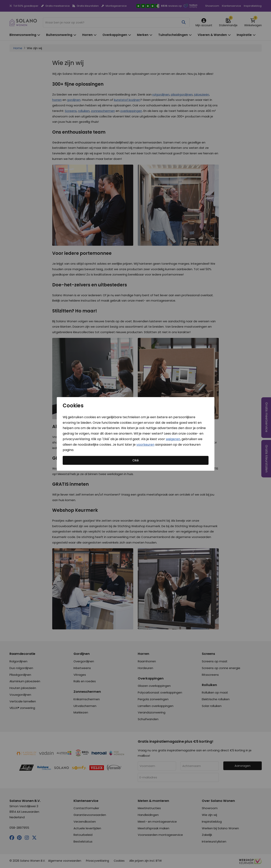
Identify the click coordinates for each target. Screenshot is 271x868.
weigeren (173, 439)
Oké (136, 460)
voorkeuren (145, 445)
